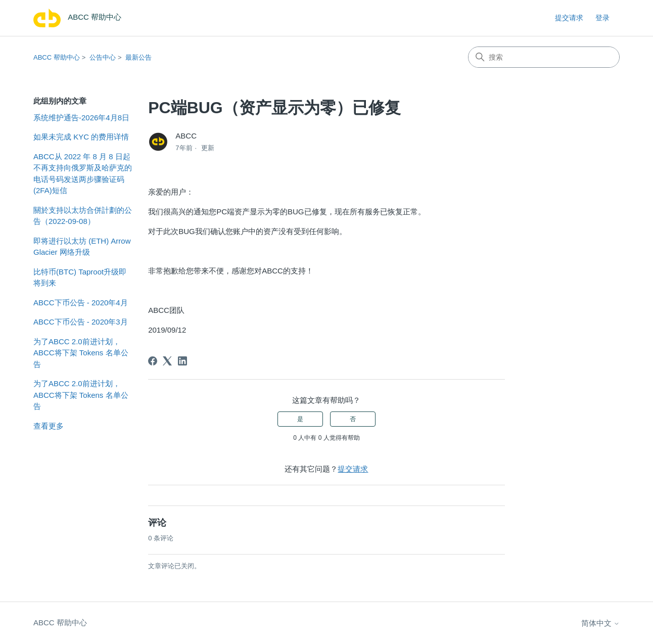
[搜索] (544, 57)
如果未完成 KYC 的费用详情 (81, 137)
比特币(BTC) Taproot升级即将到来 (80, 278)
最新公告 (138, 57)
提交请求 (569, 18)
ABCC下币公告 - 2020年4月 (81, 303)
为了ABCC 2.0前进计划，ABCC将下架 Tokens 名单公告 (81, 353)
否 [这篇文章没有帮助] (353, 419)
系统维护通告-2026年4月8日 (81, 118)
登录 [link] (602, 18)
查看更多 (49, 426)
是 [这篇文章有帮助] (300, 419)
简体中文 (600, 623)
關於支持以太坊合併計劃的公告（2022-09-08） (83, 216)
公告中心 (103, 57)
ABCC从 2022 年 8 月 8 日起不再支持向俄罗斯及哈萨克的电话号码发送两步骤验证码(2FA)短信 (83, 174)
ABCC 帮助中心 (57, 57)
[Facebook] (153, 361)
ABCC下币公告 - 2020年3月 (81, 322)
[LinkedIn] (182, 361)
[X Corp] (167, 361)
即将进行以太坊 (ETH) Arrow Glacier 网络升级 (82, 247)
